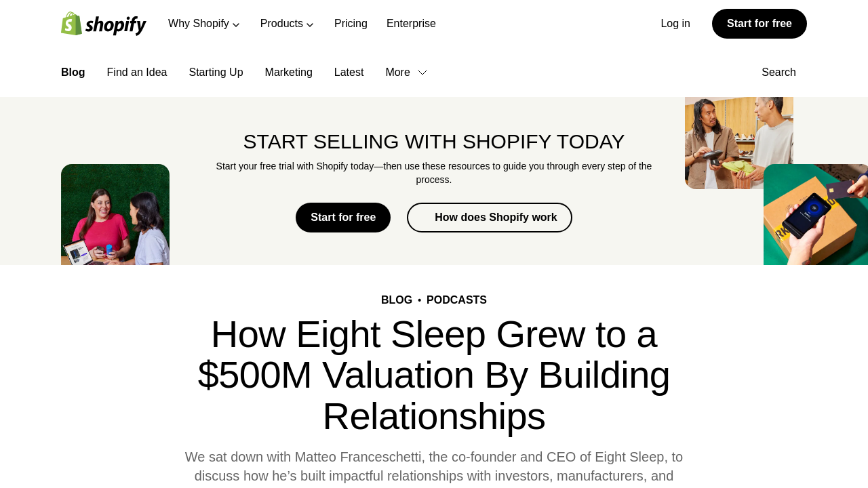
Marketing (289, 72)
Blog (73, 72)
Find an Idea (137, 72)
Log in (675, 23)
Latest (349, 72)
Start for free (759, 23)
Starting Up (216, 72)
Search (784, 72)
